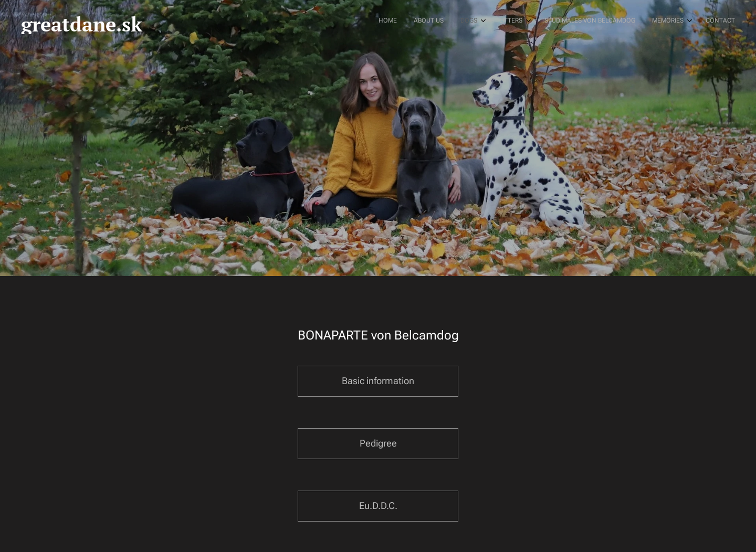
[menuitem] (621, 22)
